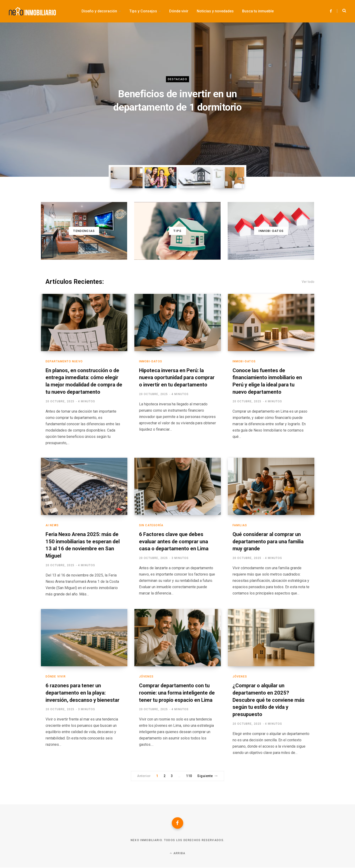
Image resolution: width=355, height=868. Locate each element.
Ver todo (308, 282)
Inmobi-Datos (151, 361)
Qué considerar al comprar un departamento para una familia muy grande (268, 542)
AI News (52, 525)
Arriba (178, 854)
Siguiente (207, 776)
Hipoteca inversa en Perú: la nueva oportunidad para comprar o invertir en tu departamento (177, 378)
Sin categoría (151, 525)
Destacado (177, 79)
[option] (177, 100)
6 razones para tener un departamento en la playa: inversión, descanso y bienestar (82, 693)
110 (189, 776)
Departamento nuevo (64, 361)
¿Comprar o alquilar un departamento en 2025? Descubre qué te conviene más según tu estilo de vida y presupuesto (269, 700)
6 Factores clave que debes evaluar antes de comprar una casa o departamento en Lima (174, 542)
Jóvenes (146, 677)
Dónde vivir (56, 677)
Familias (240, 525)
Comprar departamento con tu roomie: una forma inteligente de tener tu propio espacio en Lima (177, 693)
